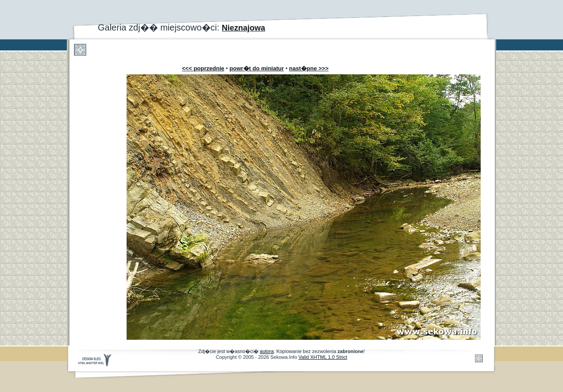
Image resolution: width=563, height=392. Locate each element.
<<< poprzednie (203, 68)
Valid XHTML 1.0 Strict (323, 357)
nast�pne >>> (309, 68)
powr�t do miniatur (257, 68)
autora (267, 351)
